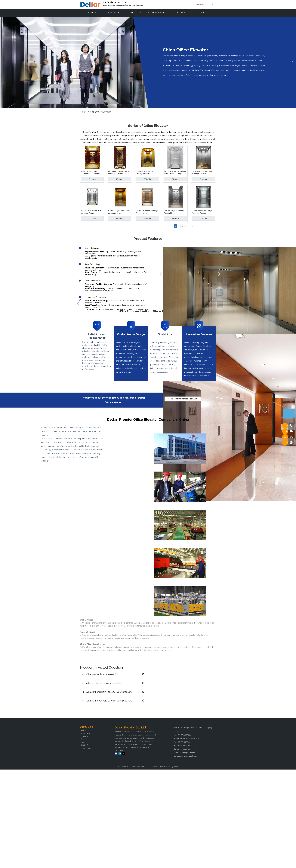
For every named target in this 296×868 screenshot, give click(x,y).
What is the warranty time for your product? (107, 692)
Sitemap (155, 767)
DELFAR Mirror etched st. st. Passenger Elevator (91, 212)
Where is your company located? (102, 683)
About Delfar (86, 733)
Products (84, 736)
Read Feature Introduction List (183, 399)
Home (83, 731)
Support (84, 739)
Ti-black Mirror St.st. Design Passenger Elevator (202, 212)
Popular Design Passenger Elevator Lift (174, 212)
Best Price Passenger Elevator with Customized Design (175, 173)
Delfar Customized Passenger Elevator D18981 (147, 212)
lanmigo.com (173, 767)
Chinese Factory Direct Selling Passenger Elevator (203, 173)
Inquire (92, 179)
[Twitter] (124, 754)
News (83, 742)
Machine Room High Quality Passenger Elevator (119, 173)
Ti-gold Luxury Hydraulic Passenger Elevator (146, 173)
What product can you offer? (99, 674)
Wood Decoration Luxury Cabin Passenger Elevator (90, 173)
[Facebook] (116, 754)
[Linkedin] (120, 754)
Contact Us (85, 745)
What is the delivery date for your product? (107, 701)
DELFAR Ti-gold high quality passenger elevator (119, 212)
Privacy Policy (86, 748)
